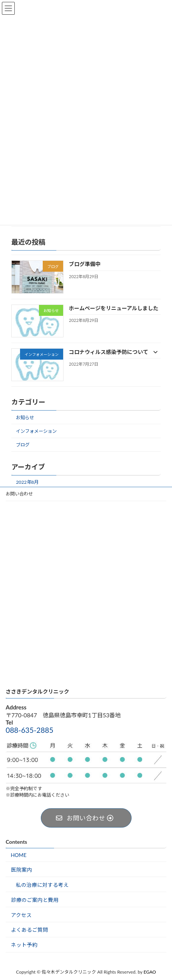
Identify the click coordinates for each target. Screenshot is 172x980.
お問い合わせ (19, 494)
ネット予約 (24, 945)
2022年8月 (27, 482)
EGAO (150, 972)
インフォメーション (36, 431)
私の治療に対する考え (42, 885)
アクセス (21, 915)
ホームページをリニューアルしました (114, 308)
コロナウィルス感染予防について (113, 352)
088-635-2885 (29, 730)
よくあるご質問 (29, 930)
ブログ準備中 (85, 264)
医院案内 (22, 870)
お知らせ (25, 418)
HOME (19, 855)
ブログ (23, 445)
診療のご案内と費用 (35, 900)
